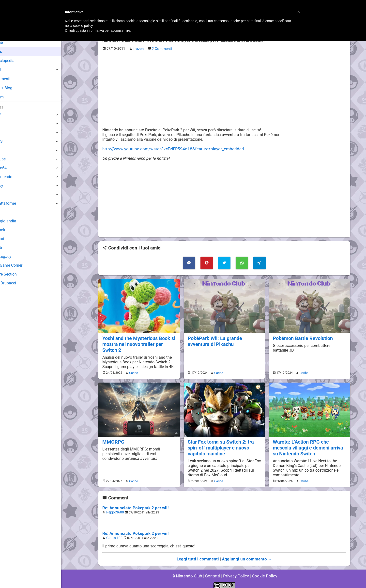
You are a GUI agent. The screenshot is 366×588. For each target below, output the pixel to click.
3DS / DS (12, 141)
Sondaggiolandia (19, 221)
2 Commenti (162, 48)
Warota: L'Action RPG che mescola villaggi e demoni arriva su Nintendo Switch (309, 444)
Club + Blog (17, 88)
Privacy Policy (236, 571)
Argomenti (16, 79)
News (12, 52)
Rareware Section (19, 274)
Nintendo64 (14, 168)
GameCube (14, 159)
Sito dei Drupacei (19, 283)
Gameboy (12, 186)
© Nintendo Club (189, 571)
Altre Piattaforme (19, 203)
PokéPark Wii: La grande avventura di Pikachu (213, 339)
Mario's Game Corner (22, 265)
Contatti (213, 571)
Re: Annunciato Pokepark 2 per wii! (133, 504)
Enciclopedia (18, 61)
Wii (7, 150)
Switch (10, 124)
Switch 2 (11, 115)
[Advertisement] (224, 89)
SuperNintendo (17, 177)
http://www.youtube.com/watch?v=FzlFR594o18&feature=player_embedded (168, 148)
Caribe (133, 370)
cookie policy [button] (83, 26)
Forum (13, 97)
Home (12, 42)
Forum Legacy (16, 256)
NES (8, 194)
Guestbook (13, 230)
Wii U (8, 132)
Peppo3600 (114, 508)
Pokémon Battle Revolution (302, 336)
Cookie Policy (262, 571)
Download (13, 239)
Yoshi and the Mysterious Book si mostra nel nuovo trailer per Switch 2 (138, 342)
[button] (299, 12)
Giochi (12, 70)
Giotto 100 (114, 533)
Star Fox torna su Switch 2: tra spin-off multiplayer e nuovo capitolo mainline (220, 444)
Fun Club (12, 248)
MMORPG (113, 439)
